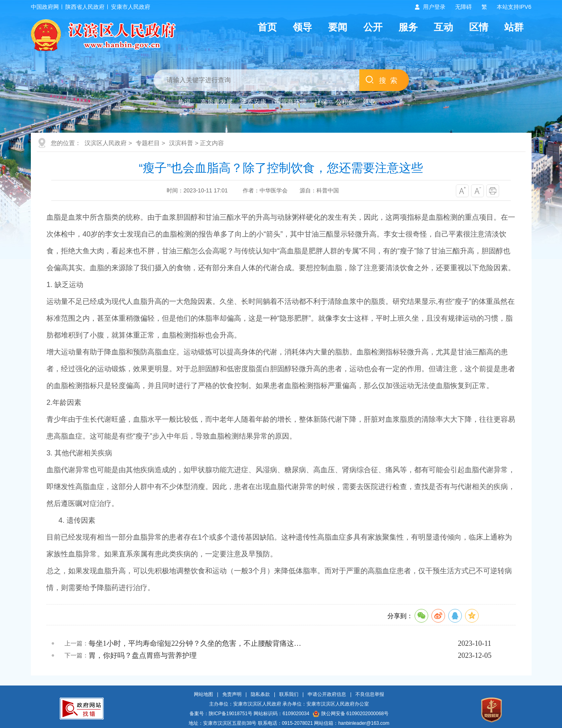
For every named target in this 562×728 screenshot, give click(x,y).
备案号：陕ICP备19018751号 (221, 714)
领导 (302, 27)
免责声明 (232, 694)
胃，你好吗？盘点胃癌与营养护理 (143, 655)
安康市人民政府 (131, 7)
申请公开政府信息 (327, 694)
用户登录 (434, 7)
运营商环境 (290, 102)
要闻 (338, 27)
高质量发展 (217, 102)
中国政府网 (45, 7)
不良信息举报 (370, 694)
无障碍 (463, 7)
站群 (514, 27)
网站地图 (203, 694)
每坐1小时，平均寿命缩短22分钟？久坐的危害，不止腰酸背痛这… (195, 643)
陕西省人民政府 (85, 7)
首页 (267, 27)
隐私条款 (260, 694)
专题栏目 (148, 143)
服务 (408, 27)
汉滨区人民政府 (106, 143)
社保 (321, 102)
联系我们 (289, 694)
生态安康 (254, 102)
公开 (373, 27)
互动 (443, 27)
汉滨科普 (181, 143)
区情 (479, 27)
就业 (369, 102)
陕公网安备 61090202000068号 (351, 714)
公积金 (345, 102)
